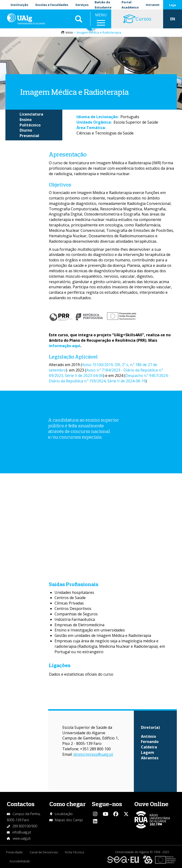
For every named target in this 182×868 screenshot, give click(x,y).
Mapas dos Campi (69, 820)
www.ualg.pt (22, 838)
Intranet (153, 5)
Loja (173, 5)
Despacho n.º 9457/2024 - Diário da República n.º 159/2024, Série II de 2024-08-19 (109, 378)
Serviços (82, 5)
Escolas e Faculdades (52, 5)
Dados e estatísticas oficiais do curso (81, 674)
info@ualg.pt (22, 832)
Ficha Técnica (74, 852)
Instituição (19, 5)
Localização (64, 814)
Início (69, 32)
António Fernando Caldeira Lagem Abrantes (150, 747)
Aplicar (79, 19)
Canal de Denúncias (44, 852)
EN (173, 19)
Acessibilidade (20, 861)
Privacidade (14, 852)
